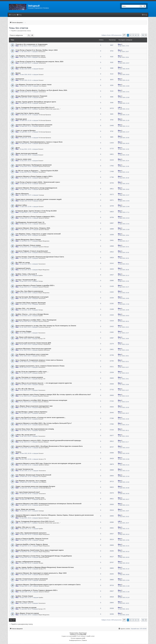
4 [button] (136, 35)
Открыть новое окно (23, 159)
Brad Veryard (83, 633)
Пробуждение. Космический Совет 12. (30, 222)
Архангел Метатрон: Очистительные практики (33, 349)
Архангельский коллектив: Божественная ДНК (33, 343)
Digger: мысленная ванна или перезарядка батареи (35, 486)
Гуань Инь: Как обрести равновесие (29, 291)
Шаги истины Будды (23, 331)
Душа (18, 148)
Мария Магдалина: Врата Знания (28, 240)
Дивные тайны (21, 205)
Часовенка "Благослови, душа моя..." (49, 109)
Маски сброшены (22, 194)
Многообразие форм (23, 67)
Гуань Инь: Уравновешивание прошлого (31, 533)
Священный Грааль (23, 268)
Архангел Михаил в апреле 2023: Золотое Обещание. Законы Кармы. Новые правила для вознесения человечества (55, 516)
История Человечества (24, 469)
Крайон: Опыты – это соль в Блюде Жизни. (32, 314)
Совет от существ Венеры (26, 130)
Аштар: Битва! (21, 458)
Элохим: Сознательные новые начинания (32, 579)
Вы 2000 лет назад (23, 262)
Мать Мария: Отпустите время (27, 613)
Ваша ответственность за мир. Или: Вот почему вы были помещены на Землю (46, 326)
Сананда (41, 195)
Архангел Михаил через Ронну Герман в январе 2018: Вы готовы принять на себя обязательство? (53, 395)
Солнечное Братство (44, 327)
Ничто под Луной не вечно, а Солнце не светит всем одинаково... (41, 417)
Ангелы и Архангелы (45, 252)
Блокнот (41, 69)
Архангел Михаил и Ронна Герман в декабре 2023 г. (35, 285)
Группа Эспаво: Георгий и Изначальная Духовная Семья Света (40, 257)
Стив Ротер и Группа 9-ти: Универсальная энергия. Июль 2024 (39, 62)
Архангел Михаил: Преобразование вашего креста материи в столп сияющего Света (48, 585)
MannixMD (83, 634)
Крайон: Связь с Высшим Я (26, 274)
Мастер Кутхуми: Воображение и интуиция (32, 297)
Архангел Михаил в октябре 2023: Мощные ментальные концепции (41, 400)
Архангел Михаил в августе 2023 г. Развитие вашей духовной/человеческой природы (48, 440)
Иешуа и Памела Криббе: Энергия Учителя (32, 539)
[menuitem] (19, 15)
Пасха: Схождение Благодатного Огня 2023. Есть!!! (35, 521)
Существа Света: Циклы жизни (27, 113)
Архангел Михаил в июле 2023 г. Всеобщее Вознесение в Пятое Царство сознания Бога (49, 446)
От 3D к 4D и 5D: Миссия (25, 389)
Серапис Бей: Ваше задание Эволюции (31, 303)
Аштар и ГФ (42, 339)
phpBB (74, 636)
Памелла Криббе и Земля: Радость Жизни (32, 544)
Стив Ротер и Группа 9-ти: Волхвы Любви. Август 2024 (37, 50)
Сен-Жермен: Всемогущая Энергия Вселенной (33, 475)
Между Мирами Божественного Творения (31, 96)
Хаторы (41, 281)
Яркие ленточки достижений (26, 153)
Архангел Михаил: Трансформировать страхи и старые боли (39, 142)
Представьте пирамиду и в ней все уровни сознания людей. (39, 199)
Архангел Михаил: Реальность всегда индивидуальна (36, 188)
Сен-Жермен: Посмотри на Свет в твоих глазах (34, 85)
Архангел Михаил (44, 143)
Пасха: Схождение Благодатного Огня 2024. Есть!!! (35, 107)
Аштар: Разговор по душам (26, 608)
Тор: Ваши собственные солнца (28, 337)
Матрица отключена (23, 136)
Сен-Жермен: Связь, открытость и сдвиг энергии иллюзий (38, 234)
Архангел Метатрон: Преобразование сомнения (34, 125)
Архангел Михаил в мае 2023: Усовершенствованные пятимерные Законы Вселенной (48, 504)
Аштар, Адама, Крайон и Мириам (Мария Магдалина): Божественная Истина (45, 567)
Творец (18, 452)
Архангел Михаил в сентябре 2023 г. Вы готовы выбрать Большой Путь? (44, 423)
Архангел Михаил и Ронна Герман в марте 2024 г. (34, 176)
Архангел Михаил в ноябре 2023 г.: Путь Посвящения (36, 320)
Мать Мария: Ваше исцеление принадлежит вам (34, 406)
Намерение (20, 79)
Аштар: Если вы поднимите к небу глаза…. (32, 372)
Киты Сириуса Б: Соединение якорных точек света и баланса (39, 360)
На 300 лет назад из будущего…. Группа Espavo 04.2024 (37, 171)
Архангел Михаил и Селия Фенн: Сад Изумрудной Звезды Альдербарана (44, 556)
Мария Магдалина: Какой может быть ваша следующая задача (40, 550)
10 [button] (143, 35)
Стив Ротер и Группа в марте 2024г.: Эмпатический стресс (38, 182)
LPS (17, 109)
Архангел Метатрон (44, 126)
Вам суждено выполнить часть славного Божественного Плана (40, 366)
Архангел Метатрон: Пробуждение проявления (34, 165)
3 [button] (133, 35)
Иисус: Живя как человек (25, 509)
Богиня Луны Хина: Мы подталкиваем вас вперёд (35, 429)
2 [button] (131, 35)
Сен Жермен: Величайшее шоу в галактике (32, 354)
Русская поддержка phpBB (78, 638)
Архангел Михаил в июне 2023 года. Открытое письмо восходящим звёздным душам (48, 463)
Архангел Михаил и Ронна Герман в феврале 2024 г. (35, 217)
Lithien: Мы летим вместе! (26, 435)
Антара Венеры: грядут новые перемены (31, 412)
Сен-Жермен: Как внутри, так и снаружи (31, 481)
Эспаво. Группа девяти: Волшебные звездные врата (36, 102)
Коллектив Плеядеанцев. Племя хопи (30, 498)
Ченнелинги (42, 46)
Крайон (41, 275)
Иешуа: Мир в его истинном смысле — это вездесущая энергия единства (44, 383)
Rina (17, 46)
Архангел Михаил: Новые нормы (28, 245)
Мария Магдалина (44, 241)
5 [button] (138, 35)
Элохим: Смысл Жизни (24, 602)
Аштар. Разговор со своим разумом (29, 377)
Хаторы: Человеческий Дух (26, 280)
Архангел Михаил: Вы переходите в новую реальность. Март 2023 (41, 573)
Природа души (21, 119)
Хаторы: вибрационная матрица (28, 562)
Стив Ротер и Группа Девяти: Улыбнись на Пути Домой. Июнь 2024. (41, 90)
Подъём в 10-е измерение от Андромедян (32, 44)
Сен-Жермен (42, 57)
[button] (124, 35)
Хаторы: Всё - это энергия (26, 308)
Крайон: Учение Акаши (24, 596)
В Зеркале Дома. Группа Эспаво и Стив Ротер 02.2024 (36, 211)
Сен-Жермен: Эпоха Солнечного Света (30, 56)
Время (18, 73)
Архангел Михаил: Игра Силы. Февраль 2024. (33, 228)
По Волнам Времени (45, 115)
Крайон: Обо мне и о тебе (25, 527)
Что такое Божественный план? (28, 492)
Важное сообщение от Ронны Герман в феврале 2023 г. (37, 590)
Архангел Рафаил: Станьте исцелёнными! (32, 251)
